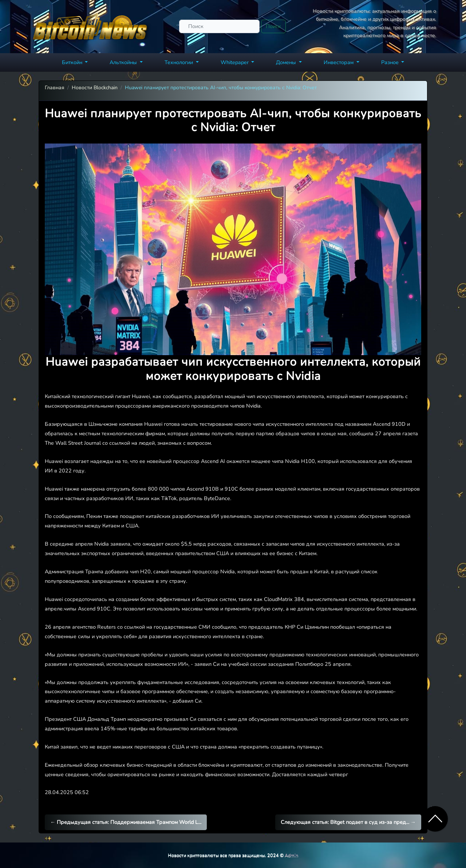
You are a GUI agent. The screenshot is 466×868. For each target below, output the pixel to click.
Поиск (273, 26)
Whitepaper (235, 62)
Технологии (179, 62)
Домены (287, 62)
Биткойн (73, 62)
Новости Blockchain (95, 88)
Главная (55, 88)
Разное (391, 62)
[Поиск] (219, 26)
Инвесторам (339, 62)
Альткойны (124, 62)
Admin (291, 855)
